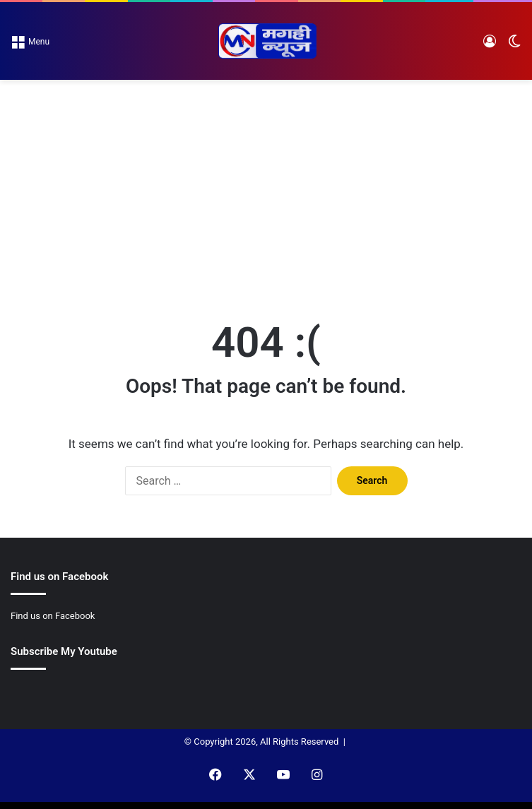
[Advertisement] (266, 186)
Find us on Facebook (53, 616)
